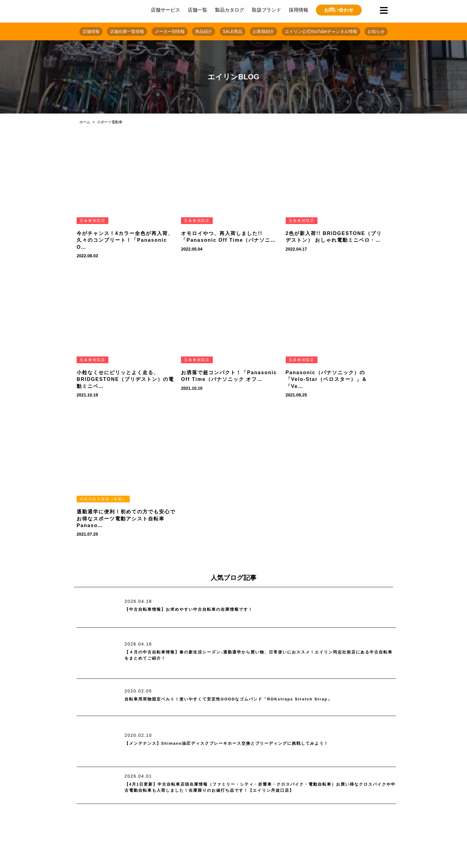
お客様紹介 (263, 31)
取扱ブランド (266, 10)
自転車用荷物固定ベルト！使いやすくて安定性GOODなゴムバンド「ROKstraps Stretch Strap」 (249, 699)
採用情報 (299, 10)
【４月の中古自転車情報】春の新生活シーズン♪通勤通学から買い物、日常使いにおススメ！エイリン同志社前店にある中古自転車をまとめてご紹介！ (258, 655)
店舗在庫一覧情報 (127, 31)
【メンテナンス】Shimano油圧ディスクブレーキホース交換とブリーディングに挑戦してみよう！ (247, 743)
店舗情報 (91, 31)
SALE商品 (233, 31)
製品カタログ (230, 10)
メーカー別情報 (170, 31)
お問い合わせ (339, 10)
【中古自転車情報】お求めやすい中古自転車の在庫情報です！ (201, 610)
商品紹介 (204, 31)
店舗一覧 (197, 10)
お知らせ (376, 31)
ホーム (85, 122)
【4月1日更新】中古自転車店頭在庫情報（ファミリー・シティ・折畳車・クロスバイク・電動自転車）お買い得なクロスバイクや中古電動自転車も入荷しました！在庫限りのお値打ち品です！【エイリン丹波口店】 (260, 788)
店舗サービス (165, 10)
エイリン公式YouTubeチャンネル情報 (321, 31)
